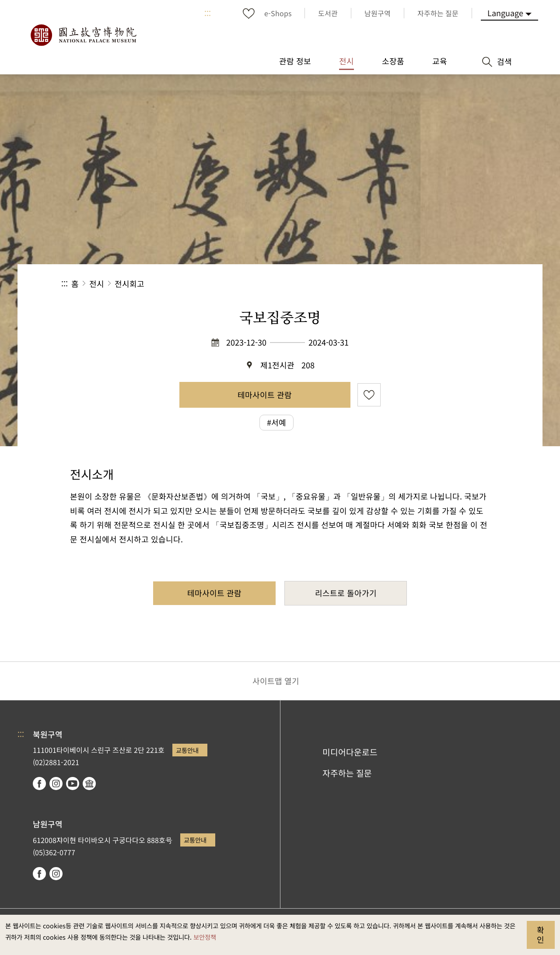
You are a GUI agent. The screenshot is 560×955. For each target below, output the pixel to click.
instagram (56, 784)
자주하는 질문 (347, 773)
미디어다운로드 (350, 752)
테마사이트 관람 (265, 395)
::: (208, 13)
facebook (39, 784)
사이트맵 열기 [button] (276, 681)
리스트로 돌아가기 (346, 593)
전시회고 (129, 283)
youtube (73, 784)
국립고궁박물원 (83, 35)
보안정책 (205, 937)
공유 (403, 284)
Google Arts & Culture (89, 784)
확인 (541, 934)
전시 (97, 283)
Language (505, 13)
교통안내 (187, 750)
